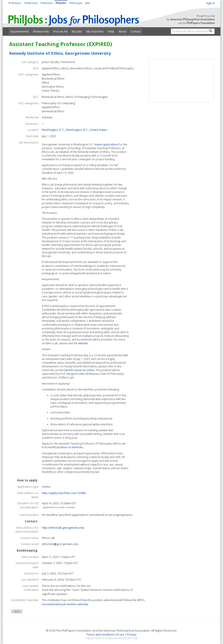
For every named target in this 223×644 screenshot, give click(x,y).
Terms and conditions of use (105, 634)
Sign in (210, 3)
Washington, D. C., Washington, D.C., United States (75, 130)
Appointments (20, 31)
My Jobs (77, 31)
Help (111, 31)
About (122, 31)
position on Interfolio (70, 447)
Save (17, 611)
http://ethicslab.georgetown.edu (63, 528)
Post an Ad (60, 31)
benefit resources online (79, 370)
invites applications (107, 144)
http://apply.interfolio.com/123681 (64, 493)
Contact (136, 31)
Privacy (132, 634)
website (83, 343)
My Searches (95, 31)
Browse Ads (41, 31)
